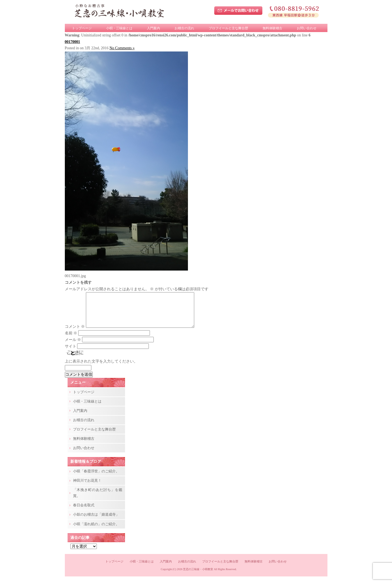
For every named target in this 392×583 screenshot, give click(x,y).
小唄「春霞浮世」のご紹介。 (96, 478)
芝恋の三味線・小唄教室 (198, 576)
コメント (75, 333)
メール (73, 346)
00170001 (72, 42)
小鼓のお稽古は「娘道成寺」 (96, 521)
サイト (71, 353)
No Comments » (122, 48)
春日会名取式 (84, 512)
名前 (71, 340)
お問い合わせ (307, 28)
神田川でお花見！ (87, 487)
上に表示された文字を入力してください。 (101, 368)
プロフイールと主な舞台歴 (228, 28)
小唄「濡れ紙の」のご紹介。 (96, 531)
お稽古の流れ (184, 28)
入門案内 (153, 28)
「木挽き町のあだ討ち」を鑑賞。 (98, 499)
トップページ (82, 28)
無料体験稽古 (272, 28)
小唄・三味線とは (119, 28)
